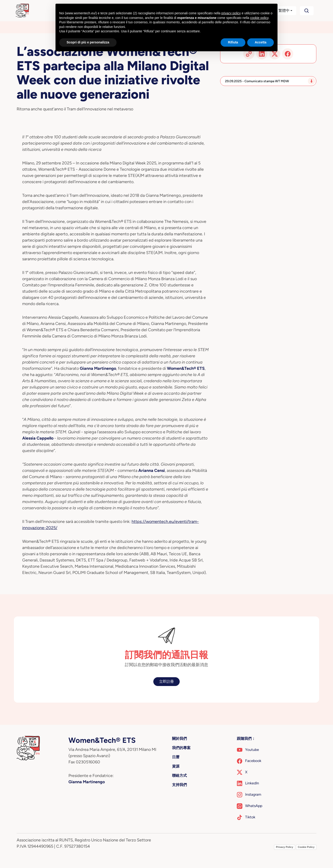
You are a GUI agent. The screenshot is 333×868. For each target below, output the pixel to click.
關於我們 (179, 739)
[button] (281, 11)
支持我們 (179, 785)
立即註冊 (166, 681)
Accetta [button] (261, 42)
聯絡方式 (179, 775)
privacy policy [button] (231, 13)
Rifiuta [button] (233, 42)
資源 (176, 766)
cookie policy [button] (259, 18)
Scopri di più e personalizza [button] (88, 42)
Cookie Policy (306, 847)
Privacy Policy (285, 847)
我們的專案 (181, 748)
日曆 (176, 757)
